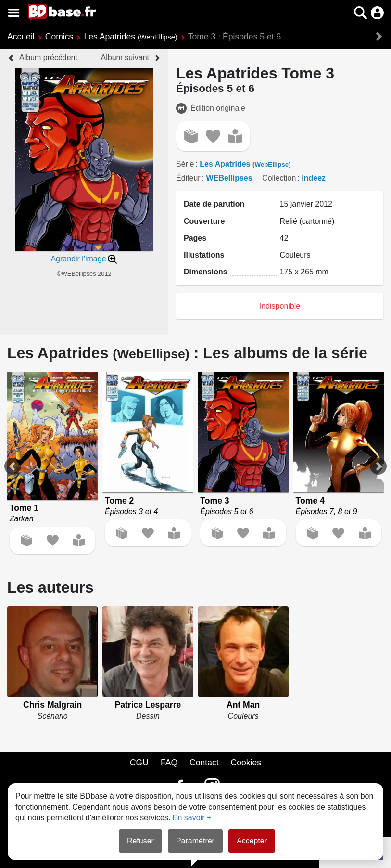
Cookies (246, 763)
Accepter (252, 841)
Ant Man (243, 705)
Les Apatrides (130, 37)
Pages (195, 238)
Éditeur (188, 178)
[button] (360, 13)
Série (185, 164)
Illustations (204, 255)
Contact (204, 763)
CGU (139, 763)
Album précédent (48, 58)
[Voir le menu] (14, 13)
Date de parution (214, 204)
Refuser (140, 841)
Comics (59, 37)
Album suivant (125, 58)
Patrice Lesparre (148, 705)
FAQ (169, 763)
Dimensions (206, 272)
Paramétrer (195, 841)
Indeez (314, 178)
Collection (279, 178)
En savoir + (192, 818)
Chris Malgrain (52, 705)
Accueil (21, 37)
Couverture (204, 221)
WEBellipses (229, 178)
